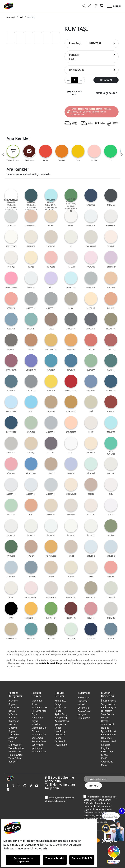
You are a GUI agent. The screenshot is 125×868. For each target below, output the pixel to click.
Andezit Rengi (62, 721)
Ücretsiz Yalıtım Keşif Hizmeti (108, 724)
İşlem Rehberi (109, 731)
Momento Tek (39, 734)
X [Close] (122, 811)
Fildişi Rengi (61, 718)
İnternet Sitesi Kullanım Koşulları (109, 745)
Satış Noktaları (109, 704)
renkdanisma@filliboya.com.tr (54, 663)
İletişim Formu (109, 701)
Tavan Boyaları (16, 748)
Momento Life (39, 751)
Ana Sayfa (11, 17)
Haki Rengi (60, 731)
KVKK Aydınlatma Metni (107, 762)
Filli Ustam (107, 711)
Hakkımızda (84, 698)
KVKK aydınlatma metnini (61, 798)
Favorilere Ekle (77, 93)
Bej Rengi (60, 741)
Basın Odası (84, 711)
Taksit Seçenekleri (106, 93)
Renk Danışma (109, 707)
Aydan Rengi (61, 714)
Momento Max (39, 707)
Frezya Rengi (62, 745)
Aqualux (36, 724)
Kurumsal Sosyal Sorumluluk (84, 704)
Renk (21, 17)
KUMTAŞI (31, 17)
